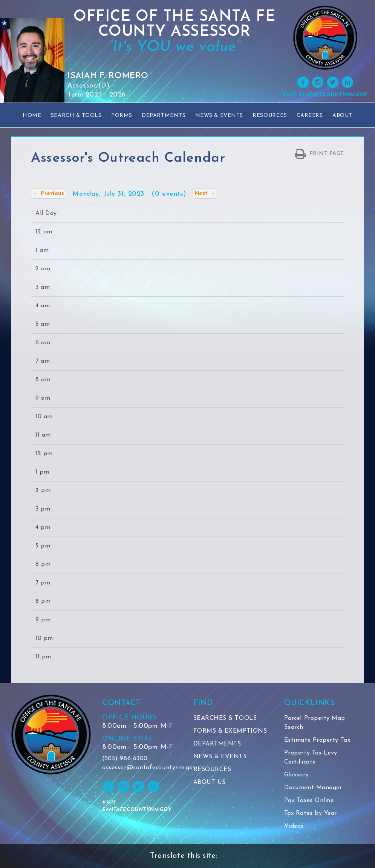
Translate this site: (184, 856)
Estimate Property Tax (317, 740)
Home (32, 116)
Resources (270, 116)
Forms (122, 116)
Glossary (296, 775)
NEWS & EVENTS (220, 757)
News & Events (219, 116)
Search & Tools (76, 116)
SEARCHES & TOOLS (225, 718)
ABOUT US (210, 782)
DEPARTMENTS (217, 744)
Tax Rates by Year (311, 813)
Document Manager (313, 788)
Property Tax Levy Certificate (311, 758)
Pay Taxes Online (309, 801)
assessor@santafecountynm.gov (142, 768)
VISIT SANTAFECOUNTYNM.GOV (325, 95)
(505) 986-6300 (125, 759)
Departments (164, 116)
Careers (310, 116)
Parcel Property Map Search (315, 723)
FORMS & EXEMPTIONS (230, 731)
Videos (294, 826)
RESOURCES (212, 770)
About (342, 116)
